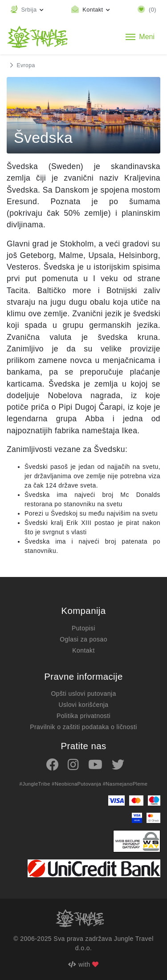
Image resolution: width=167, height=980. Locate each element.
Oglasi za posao (83, 639)
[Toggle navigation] (140, 37)
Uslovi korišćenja (83, 705)
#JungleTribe (35, 784)
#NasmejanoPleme (125, 784)
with (83, 964)
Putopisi (83, 628)
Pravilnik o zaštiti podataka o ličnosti (83, 727)
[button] (27, 10)
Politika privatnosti (83, 716)
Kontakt (83, 650)
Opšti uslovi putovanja (83, 694)
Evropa (26, 65)
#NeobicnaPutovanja (76, 784)
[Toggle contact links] (91, 10)
